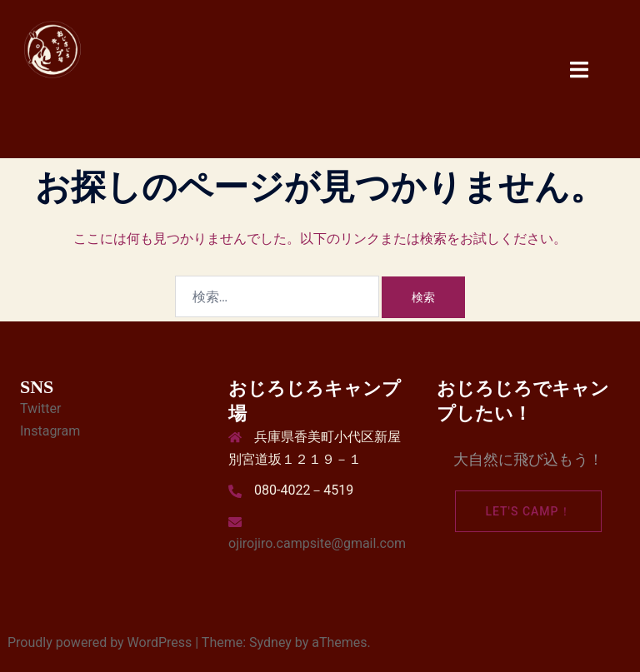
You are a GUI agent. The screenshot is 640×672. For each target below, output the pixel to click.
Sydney (270, 642)
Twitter (40, 408)
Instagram (50, 431)
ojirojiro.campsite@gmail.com (317, 543)
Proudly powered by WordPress (100, 642)
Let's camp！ (528, 511)
